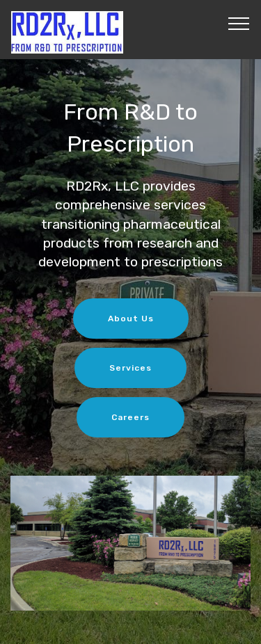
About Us (131, 319)
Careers (130, 417)
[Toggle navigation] (239, 23)
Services (130, 368)
